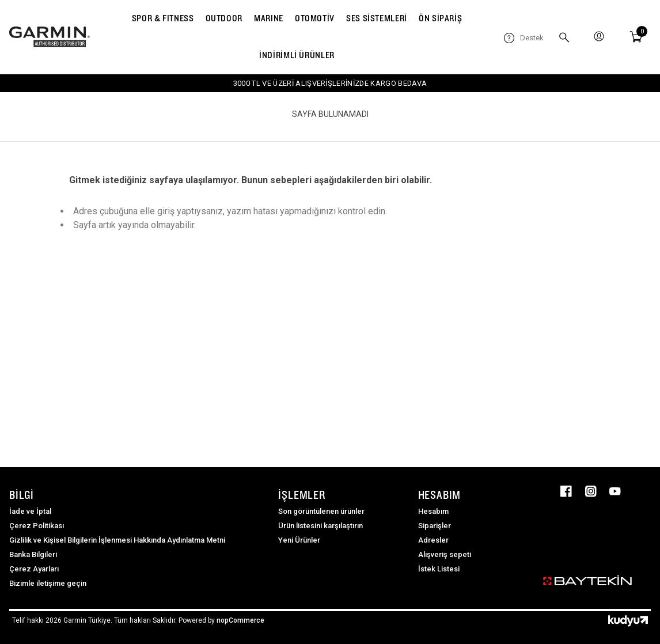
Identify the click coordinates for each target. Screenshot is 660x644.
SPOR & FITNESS (163, 18)
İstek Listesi (439, 569)
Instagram (591, 491)
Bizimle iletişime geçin (48, 583)
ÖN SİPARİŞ (440, 18)
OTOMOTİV (315, 18)
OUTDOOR (224, 18)
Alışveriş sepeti (445, 554)
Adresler (433, 540)
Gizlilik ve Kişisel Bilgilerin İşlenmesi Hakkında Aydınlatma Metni (117, 540)
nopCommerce (240, 620)
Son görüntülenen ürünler (321, 511)
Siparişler (435, 526)
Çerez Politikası (37, 526)
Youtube (615, 491)
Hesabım (433, 511)
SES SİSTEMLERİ (377, 18)
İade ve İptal (30, 511)
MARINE (269, 18)
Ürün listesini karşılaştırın (320, 526)
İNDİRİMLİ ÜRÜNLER (297, 55)
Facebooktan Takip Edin (566, 491)
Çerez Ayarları (34, 569)
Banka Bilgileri (33, 554)
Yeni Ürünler (299, 540)
